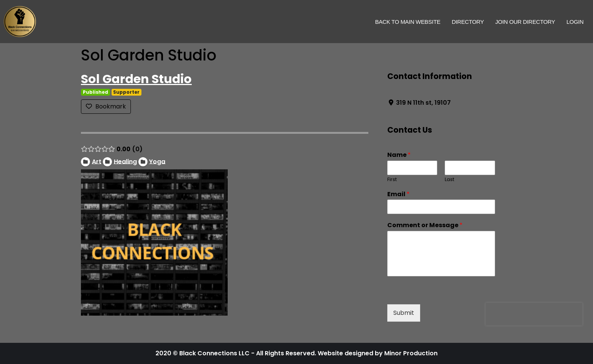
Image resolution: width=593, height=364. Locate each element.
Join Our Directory (525, 22)
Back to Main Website (408, 22)
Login (575, 22)
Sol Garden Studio (136, 79)
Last (449, 180)
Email (398, 194)
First (392, 180)
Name (399, 155)
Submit (404, 313)
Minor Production (411, 353)
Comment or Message (425, 225)
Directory (468, 22)
